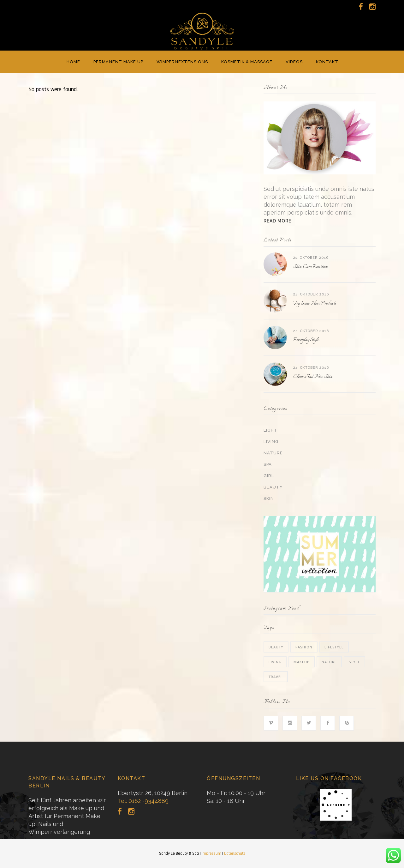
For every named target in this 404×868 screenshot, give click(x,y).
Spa (268, 464)
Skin (269, 498)
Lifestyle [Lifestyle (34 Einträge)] (334, 647)
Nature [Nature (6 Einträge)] (329, 662)
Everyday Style (306, 340)
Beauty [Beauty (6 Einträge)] (276, 647)
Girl (269, 476)
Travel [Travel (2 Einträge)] (276, 677)
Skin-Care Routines (311, 267)
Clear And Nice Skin (313, 377)
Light (270, 430)
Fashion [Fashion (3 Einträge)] (304, 647)
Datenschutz (235, 853)
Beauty (273, 487)
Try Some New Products (315, 303)
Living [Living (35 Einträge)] (275, 662)
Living (271, 442)
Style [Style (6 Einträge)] (354, 662)
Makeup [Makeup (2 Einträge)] (302, 662)
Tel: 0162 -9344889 (143, 801)
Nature (273, 453)
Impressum (211, 853)
